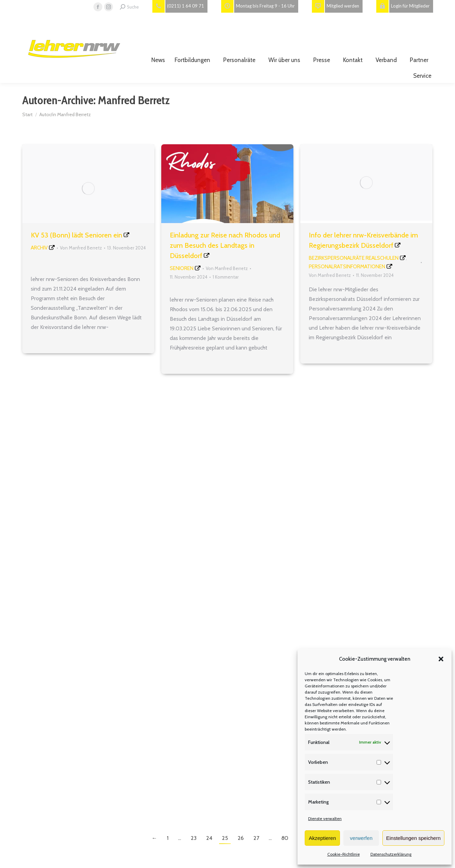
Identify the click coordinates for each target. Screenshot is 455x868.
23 (194, 838)
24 (209, 838)
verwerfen (361, 838)
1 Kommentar (226, 277)
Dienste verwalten (325, 818)
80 (285, 838)
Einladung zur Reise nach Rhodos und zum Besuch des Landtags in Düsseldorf (225, 245)
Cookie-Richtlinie (344, 854)
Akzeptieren (322, 838)
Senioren (182, 268)
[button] (441, 659)
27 (256, 838)
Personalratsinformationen (347, 267)
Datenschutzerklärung (391, 854)
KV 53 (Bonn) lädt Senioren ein (77, 235)
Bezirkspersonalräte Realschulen (354, 258)
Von (81, 248)
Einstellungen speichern (413, 838)
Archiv (39, 248)
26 (241, 838)
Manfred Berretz (134, 100)
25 (225, 838)
